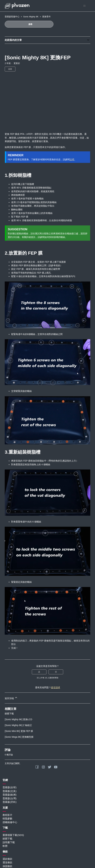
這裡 (72, 159)
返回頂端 (11, 698)
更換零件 (46, 17)
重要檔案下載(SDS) (13, 835)
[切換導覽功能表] (85, 6)
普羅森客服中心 (12, 17)
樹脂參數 (7, 818)
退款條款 (7, 859)
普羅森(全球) (9, 787)
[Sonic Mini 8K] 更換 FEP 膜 (19, 731)
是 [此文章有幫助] (39, 672)
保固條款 (7, 866)
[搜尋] (29, 24)
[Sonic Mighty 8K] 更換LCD (18, 719)
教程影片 (7, 815)
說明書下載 (9, 842)
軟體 (5, 846)
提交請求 (56, 687)
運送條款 (7, 862)
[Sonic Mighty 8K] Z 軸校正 (18, 725)
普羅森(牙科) (9, 802)
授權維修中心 (10, 822)
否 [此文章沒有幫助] (56, 672)
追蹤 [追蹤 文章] (10, 69)
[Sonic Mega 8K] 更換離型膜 (19, 737)
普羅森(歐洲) (9, 795)
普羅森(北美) (9, 791)
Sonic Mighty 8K (31, 17)
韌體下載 (9, 714)
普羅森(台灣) (9, 798)
